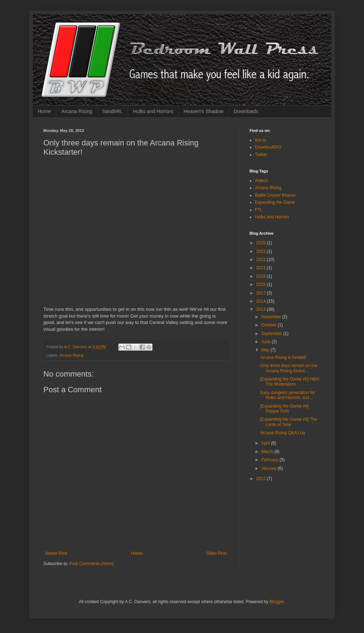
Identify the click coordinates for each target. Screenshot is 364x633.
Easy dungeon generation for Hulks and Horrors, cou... (288, 395)
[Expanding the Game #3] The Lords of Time (289, 422)
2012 (262, 479)
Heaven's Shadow (203, 111)
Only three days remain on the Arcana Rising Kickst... (289, 368)
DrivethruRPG (268, 147)
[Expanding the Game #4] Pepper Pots (284, 409)
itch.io (260, 140)
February (270, 460)
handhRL (113, 111)
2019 (262, 276)
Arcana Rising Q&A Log (283, 433)
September (272, 334)
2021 (262, 268)
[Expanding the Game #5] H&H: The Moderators (290, 382)
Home (44, 111)
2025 (262, 243)
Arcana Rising (77, 111)
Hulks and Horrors (153, 111)
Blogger (277, 602)
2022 (262, 260)
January (269, 468)
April (266, 443)
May (266, 350)
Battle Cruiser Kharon (275, 195)
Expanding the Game (275, 202)
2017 (262, 293)
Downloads (246, 111)
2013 (262, 309)
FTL (259, 210)
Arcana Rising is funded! (283, 357)
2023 (262, 251)
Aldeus (261, 181)
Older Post (216, 553)
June (266, 342)
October (269, 325)
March (268, 452)
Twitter (261, 155)
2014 (262, 301)
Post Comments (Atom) (92, 564)
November (272, 317)
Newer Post (56, 553)
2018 (262, 284)
